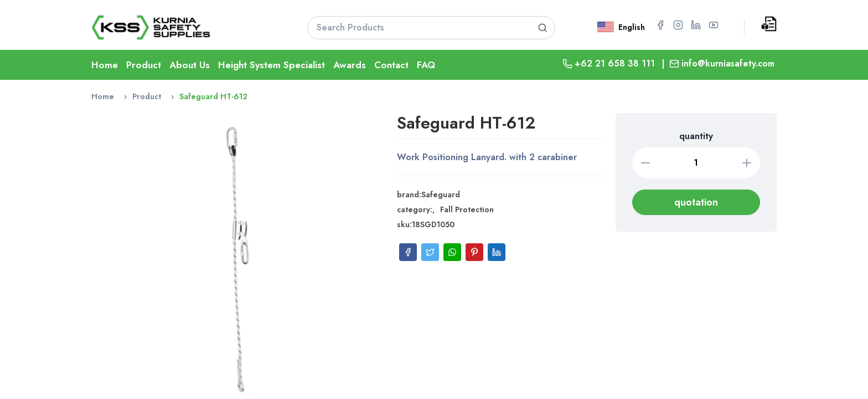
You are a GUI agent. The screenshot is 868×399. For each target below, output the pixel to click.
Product (147, 96)
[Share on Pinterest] (474, 252)
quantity (696, 136)
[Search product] (543, 28)
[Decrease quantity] (645, 163)
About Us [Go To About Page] (190, 65)
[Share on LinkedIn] (497, 252)
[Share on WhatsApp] (452, 252)
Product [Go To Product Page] (144, 65)
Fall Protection (467, 209)
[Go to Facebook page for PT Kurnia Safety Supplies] (660, 25)
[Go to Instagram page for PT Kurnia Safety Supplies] (678, 25)
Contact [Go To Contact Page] (391, 65)
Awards (350, 65)
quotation (696, 202)
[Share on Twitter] (430, 252)
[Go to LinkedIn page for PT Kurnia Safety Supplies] (696, 25)
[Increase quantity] (747, 163)
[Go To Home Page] (185, 27)
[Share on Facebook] (408, 252)
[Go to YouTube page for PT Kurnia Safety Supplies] (714, 25)
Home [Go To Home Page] (105, 65)
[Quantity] (696, 163)
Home (103, 96)
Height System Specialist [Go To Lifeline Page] (272, 65)
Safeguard (441, 195)
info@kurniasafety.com (728, 63)
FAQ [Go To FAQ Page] (426, 65)
